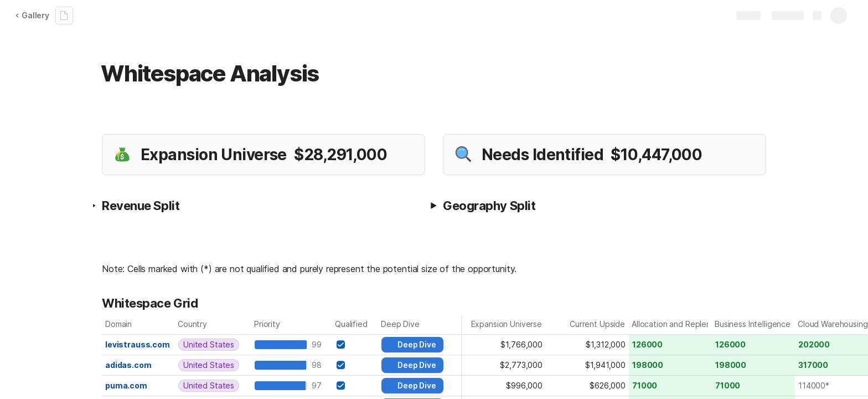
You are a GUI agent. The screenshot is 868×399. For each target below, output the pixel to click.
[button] (433, 206)
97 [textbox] (319, 385)
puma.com (126, 385)
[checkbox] (340, 345)
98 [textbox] (319, 365)
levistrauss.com (138, 344)
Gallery (32, 15)
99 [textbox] (319, 344)
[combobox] (213, 345)
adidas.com (128, 365)
